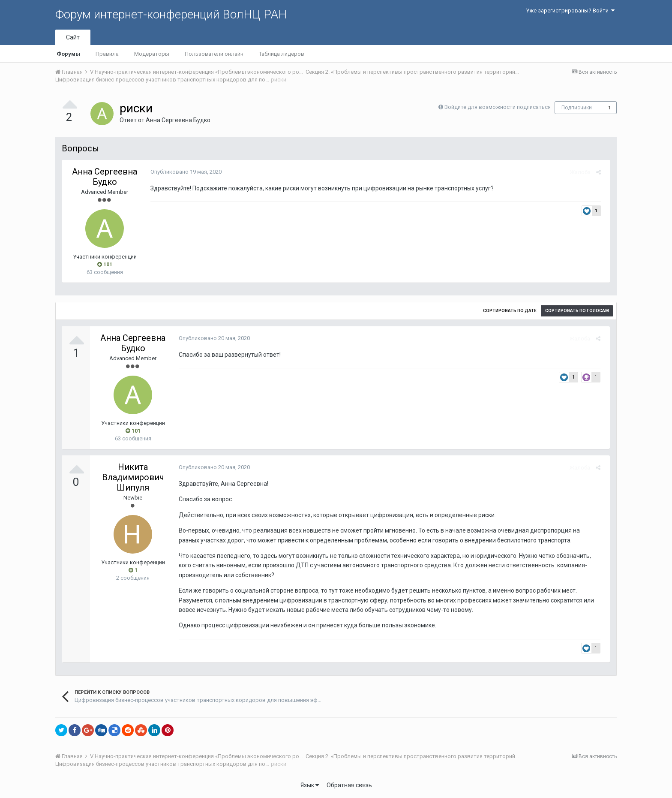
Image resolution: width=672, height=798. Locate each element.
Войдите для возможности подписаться (498, 107)
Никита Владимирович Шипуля (133, 477)
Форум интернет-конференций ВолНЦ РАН (171, 14)
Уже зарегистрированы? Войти (570, 11)
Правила (107, 54)
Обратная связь (349, 785)
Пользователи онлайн (214, 54)
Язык (310, 785)
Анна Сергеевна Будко (178, 120)
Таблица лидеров (282, 54)
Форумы (68, 54)
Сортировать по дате (510, 311)
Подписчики (577, 108)
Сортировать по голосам (577, 311)
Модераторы (152, 54)
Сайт (73, 37)
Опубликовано (183, 172)
